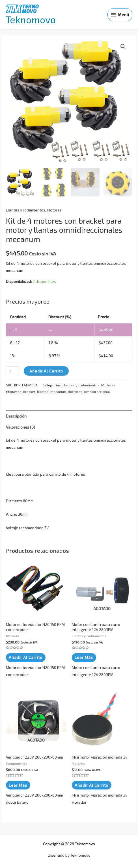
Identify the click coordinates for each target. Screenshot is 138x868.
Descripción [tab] (16, 415)
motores (75, 391)
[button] (123, 46)
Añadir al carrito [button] (26, 657)
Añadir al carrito (46, 370)
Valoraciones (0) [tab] (21, 426)
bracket (29, 391)
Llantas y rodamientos (26, 209)
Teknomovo (31, 19)
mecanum (58, 391)
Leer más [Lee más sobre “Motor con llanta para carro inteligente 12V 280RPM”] (84, 657)
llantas (43, 391)
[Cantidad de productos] (13, 370)
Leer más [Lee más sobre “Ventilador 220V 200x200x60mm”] (18, 784)
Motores (54, 209)
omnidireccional (97, 391)
